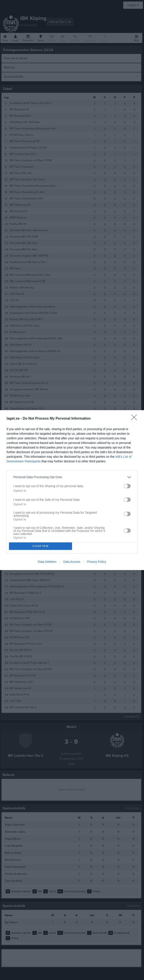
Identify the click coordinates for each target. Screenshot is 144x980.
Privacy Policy (97, 562)
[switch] (127, 486)
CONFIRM (41, 546)
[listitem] (72, 477)
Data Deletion (47, 562)
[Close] (135, 419)
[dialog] (72, 490)
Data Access (72, 562)
